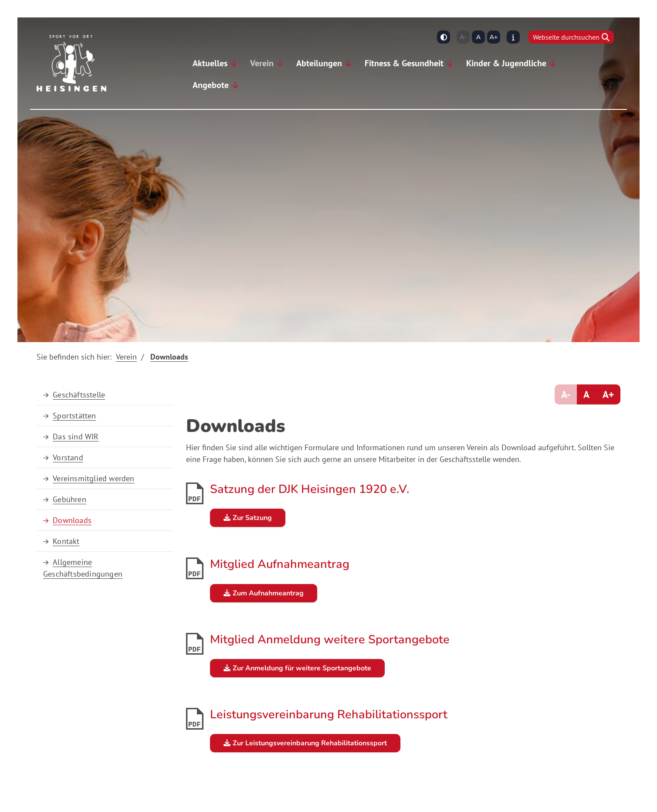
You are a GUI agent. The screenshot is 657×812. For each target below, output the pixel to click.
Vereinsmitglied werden (93, 478)
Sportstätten (74, 416)
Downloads (169, 357)
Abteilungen (319, 63)
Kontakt (66, 541)
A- (463, 37)
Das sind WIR (76, 437)
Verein (262, 63)
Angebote (211, 85)
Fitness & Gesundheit (404, 63)
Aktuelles (210, 63)
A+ (494, 37)
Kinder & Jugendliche (506, 63)
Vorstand (68, 457)
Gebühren (69, 499)
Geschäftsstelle (79, 395)
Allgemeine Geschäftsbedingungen (83, 568)
